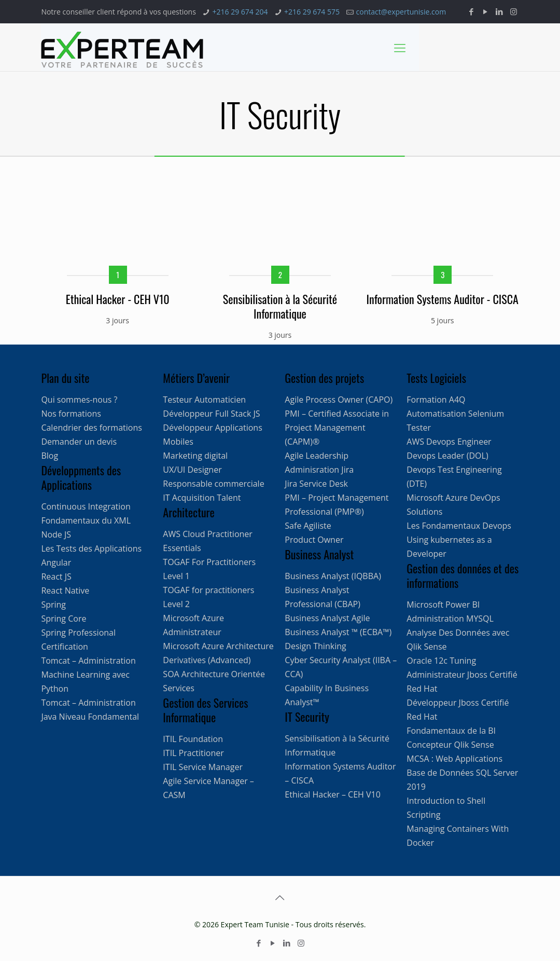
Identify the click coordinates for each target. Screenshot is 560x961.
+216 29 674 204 (240, 12)
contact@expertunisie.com (401, 12)
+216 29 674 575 (312, 12)
